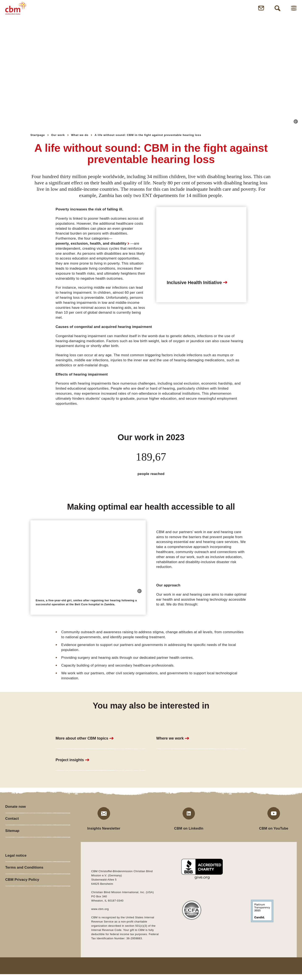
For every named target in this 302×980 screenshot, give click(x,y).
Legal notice (16, 866)
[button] (296, 127)
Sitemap (13, 840)
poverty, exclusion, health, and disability (91, 249)
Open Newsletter (261, 11)
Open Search (277, 11)
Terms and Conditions (25, 879)
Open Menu (294, 11)
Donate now (16, 813)
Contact (12, 826)
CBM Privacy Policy (23, 893)
